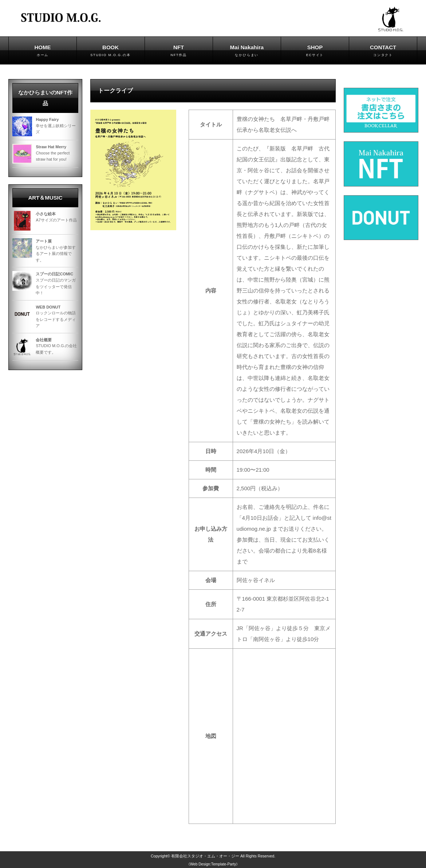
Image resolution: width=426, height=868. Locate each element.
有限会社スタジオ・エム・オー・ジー (205, 856)
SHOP (315, 51)
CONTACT (383, 51)
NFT (179, 51)
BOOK (111, 51)
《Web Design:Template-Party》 (213, 864)
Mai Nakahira (247, 51)
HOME (42, 51)
